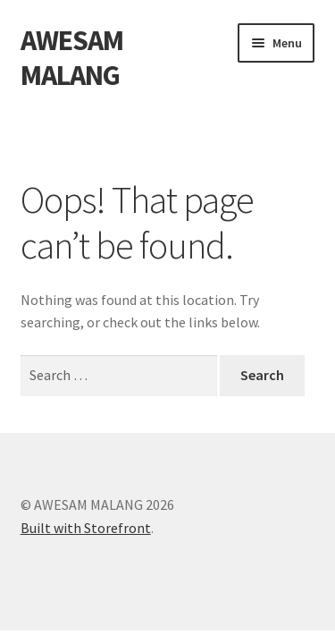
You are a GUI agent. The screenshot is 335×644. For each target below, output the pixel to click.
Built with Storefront (86, 528)
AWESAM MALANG (72, 58)
